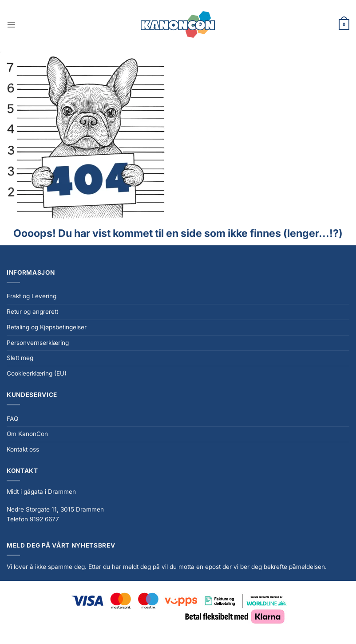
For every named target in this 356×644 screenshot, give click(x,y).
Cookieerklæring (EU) (37, 373)
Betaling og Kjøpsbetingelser (47, 327)
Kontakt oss (23, 449)
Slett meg (20, 358)
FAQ (12, 419)
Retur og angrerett (32, 312)
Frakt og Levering (32, 296)
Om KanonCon (27, 434)
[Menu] (11, 25)
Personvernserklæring (38, 343)
